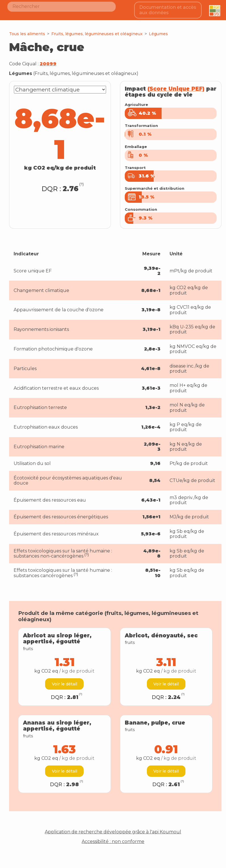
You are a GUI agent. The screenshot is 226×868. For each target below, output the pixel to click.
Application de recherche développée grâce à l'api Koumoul (113, 829)
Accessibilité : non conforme (113, 839)
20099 (48, 61)
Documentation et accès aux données (169, 8)
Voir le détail (65, 681)
